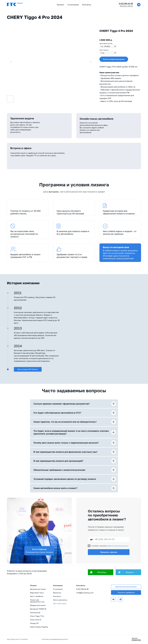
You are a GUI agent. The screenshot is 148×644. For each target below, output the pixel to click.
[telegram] (139, 5)
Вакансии (57, 593)
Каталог (61, 5)
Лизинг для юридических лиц (37, 601)
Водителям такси (37, 593)
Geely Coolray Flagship (39, 627)
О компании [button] (73, 5)
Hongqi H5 (34, 623)
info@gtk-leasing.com (85, 593)
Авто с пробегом (37, 596)
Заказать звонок (109, 552)
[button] (114, 59)
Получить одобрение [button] (126, 592)
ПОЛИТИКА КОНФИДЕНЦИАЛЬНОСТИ (55, 639)
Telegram (130, 572)
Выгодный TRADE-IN (38, 609)
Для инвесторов (60, 603)
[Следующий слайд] (91, 62)
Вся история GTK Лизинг (28, 369)
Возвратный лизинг (38, 605)
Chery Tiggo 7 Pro (37, 616)
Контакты (87, 5)
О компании (58, 589)
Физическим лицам (38, 589)
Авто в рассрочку (60, 600)
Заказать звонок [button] (126, 6)
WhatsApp (102, 572)
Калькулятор (35, 612)
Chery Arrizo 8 (36, 620)
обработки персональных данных (118, 546)
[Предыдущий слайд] (11, 62)
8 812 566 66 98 (126, 3)
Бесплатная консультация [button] (126, 587)
